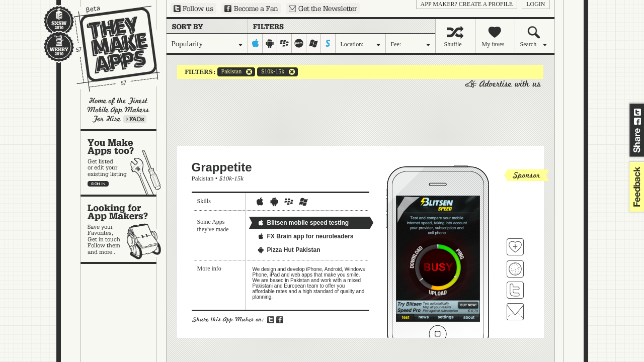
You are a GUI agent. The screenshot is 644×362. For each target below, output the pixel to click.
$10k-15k (271, 72)
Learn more (135, 119)
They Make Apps (110, 49)
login (536, 4)
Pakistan (230, 72)
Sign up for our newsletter (323, 9)
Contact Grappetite (515, 312)
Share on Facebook (637, 121)
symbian (328, 43)
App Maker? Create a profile (467, 4)
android (270, 43)
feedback (635, 187)
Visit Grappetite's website (515, 269)
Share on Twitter (637, 112)
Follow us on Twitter (193, 9)
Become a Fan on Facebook (251, 9)
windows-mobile (314, 43)
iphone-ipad (255, 43)
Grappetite (222, 167)
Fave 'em (515, 247)
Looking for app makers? (124, 229)
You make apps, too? (124, 163)
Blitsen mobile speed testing (303, 223)
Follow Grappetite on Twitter (515, 290)
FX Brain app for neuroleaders (305, 236)
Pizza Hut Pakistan (289, 250)
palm (299, 43)
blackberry (285, 43)
